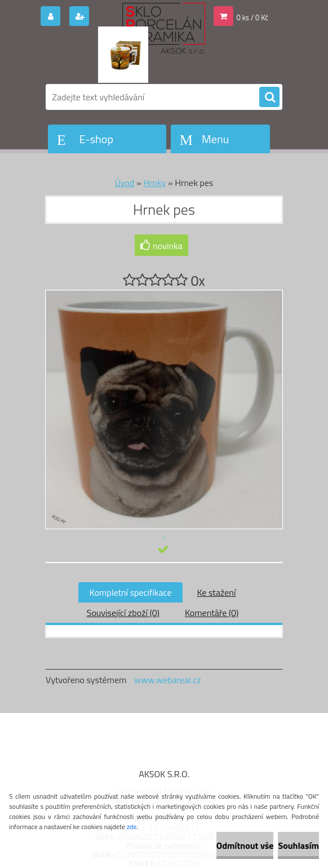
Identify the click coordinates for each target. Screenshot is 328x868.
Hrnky (154, 183)
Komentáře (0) (212, 613)
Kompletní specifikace (131, 592)
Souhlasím (298, 845)
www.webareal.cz (168, 680)
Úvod (125, 183)
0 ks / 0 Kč (253, 17)
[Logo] (123, 55)
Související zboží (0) (123, 613)
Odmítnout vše (245, 845)
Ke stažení (216, 592)
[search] (269, 98)
